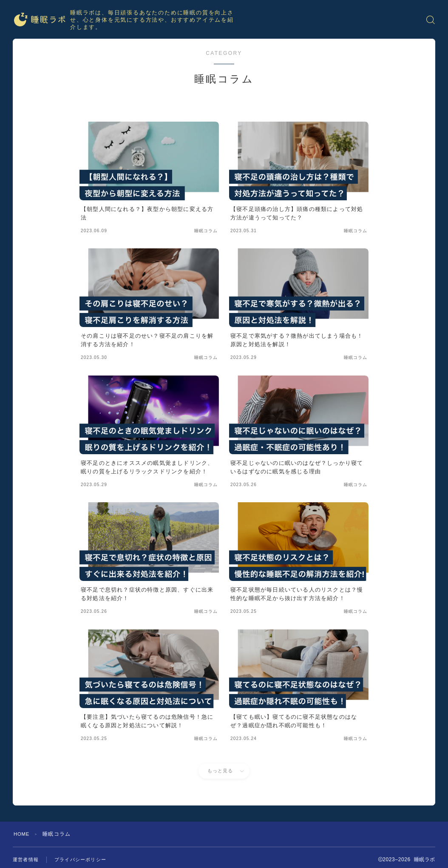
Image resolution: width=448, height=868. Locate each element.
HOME (22, 834)
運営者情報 (27, 859)
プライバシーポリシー (85, 859)
